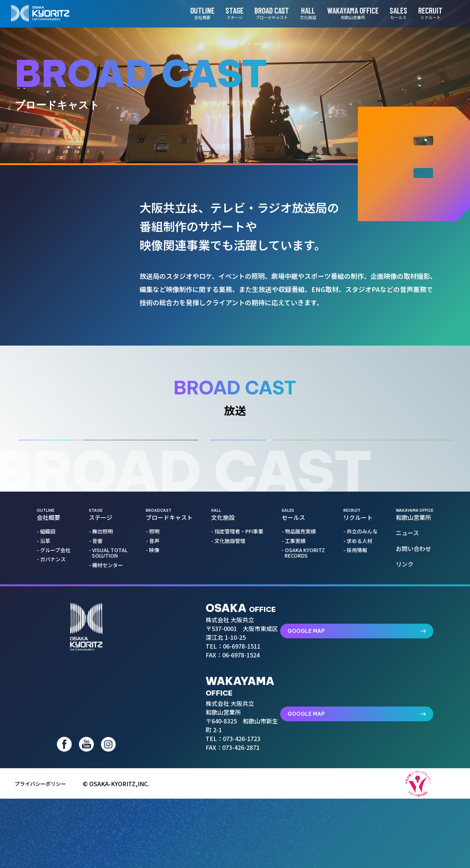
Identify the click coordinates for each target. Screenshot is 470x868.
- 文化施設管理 (230, 656)
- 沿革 (45, 656)
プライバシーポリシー (44, 853)
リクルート (360, 630)
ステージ (108, 630)
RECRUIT (421, 13)
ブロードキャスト (169, 630)
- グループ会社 (55, 665)
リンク (406, 679)
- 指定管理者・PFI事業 (239, 647)
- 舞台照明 (102, 647)
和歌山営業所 (415, 630)
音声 (77, 233)
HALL (299, 13)
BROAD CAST (263, 13)
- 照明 (154, 647)
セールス (303, 630)
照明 (81, 210)
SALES (389, 13)
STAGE (225, 13)
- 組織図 (48, 647)
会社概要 (54, 630)
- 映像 (154, 665)
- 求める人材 (359, 656)
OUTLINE (193, 13)
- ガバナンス (53, 674)
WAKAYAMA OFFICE (344, 13)
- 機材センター (107, 680)
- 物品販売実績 (300, 647)
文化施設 (237, 630)
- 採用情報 (357, 665)
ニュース (409, 648)
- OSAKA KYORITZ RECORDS (305, 668)
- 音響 (97, 656)
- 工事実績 (295, 656)
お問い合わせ (415, 663)
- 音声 (154, 656)
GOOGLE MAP (388, 737)
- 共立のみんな (362, 647)
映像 (78, 257)
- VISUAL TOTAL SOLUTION (110, 668)
